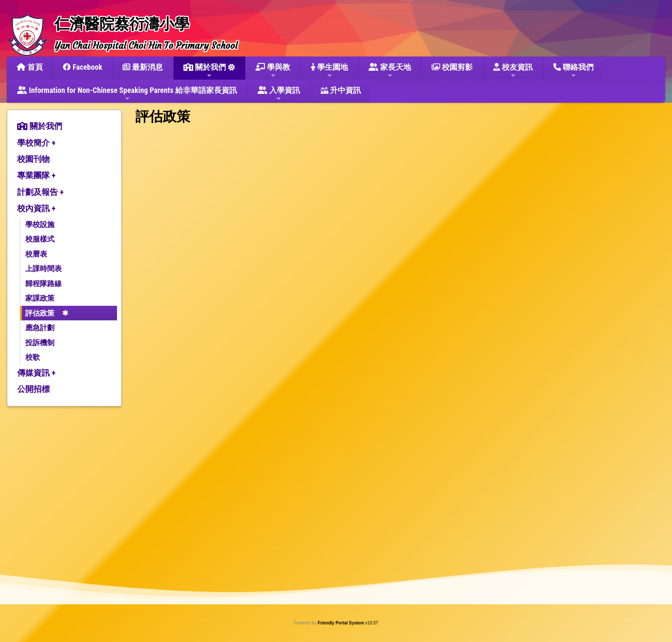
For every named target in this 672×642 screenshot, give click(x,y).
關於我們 (205, 71)
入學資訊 (279, 94)
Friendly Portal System (341, 623)
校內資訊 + (36, 208)
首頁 (30, 67)
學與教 (273, 71)
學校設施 (40, 224)
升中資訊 (341, 90)
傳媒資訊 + (36, 373)
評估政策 (40, 313)
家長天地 (390, 71)
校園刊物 (33, 159)
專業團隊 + (36, 175)
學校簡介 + (36, 143)
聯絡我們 (573, 71)
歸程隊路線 (43, 284)
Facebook (82, 67)
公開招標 (33, 389)
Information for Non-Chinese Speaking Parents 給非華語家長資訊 (127, 94)
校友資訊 (513, 71)
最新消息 (143, 67)
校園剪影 (452, 67)
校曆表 (36, 254)
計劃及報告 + (40, 192)
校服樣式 (40, 239)
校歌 (33, 357)
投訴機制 (40, 343)
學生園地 (329, 71)
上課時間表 (43, 269)
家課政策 (40, 298)
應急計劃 (40, 328)
